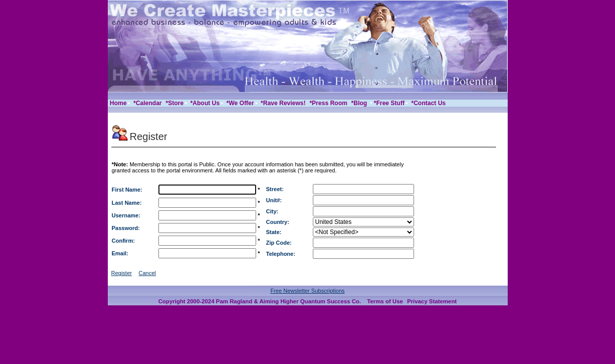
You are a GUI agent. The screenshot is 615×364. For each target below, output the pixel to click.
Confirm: (124, 241)
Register (122, 273)
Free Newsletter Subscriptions (307, 291)
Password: (126, 228)
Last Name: (127, 203)
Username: (126, 215)
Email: (120, 253)
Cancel (147, 273)
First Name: (127, 190)
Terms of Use (385, 301)
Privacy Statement (432, 301)
